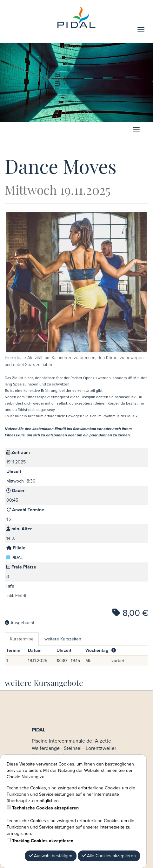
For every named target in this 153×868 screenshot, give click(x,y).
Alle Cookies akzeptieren (109, 856)
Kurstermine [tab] (22, 639)
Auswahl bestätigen (51, 856)
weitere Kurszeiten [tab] (63, 639)
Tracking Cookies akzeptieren (43, 841)
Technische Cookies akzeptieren (45, 808)
